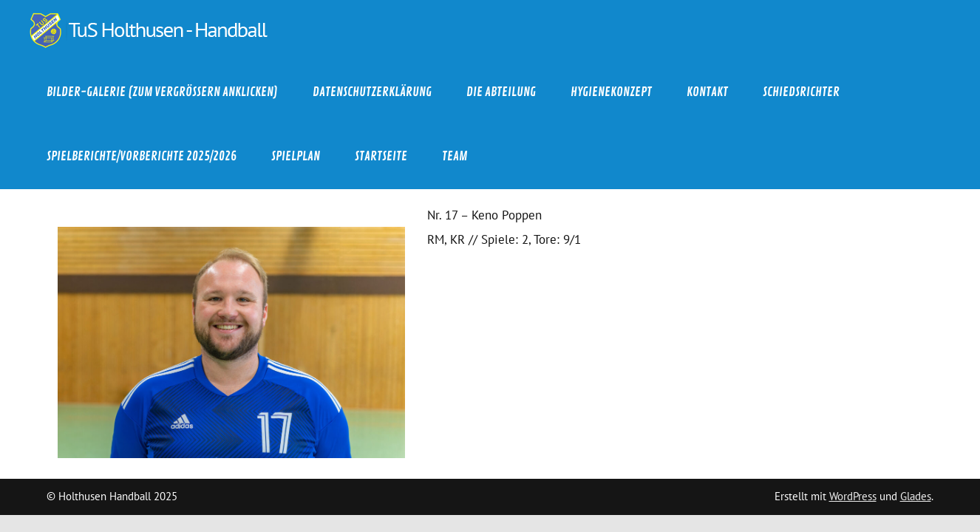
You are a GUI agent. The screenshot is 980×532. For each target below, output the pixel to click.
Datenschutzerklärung (372, 92)
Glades (916, 496)
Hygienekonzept (611, 92)
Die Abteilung (501, 92)
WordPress (853, 496)
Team (455, 156)
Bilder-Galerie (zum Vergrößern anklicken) (162, 92)
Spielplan (296, 156)
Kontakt (707, 92)
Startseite (381, 156)
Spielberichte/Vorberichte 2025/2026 (142, 156)
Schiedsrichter (801, 92)
